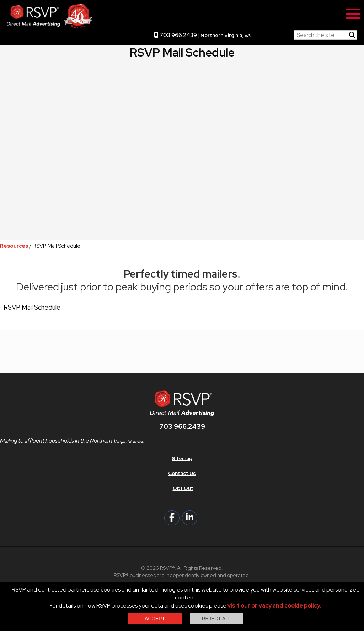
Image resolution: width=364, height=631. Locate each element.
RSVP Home (272, 33)
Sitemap (182, 458)
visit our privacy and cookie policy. (274, 606)
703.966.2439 (176, 35)
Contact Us (182, 473)
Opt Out (183, 488)
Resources (14, 246)
